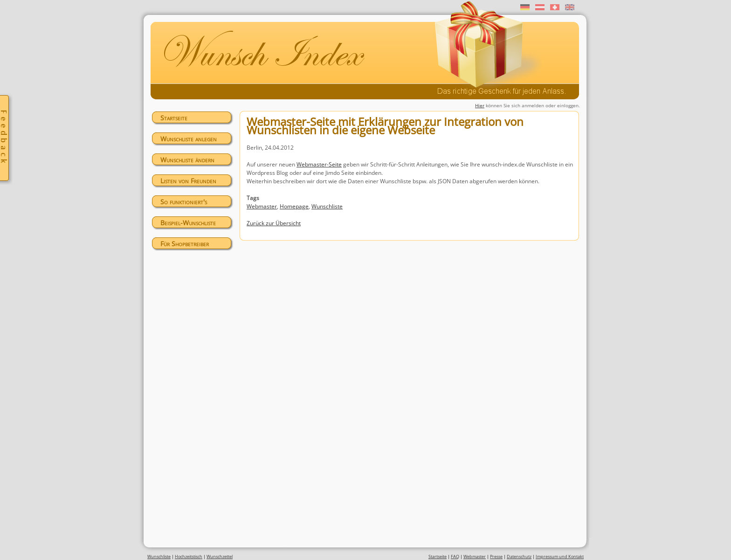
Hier (480, 105)
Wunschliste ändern (187, 160)
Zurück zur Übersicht (274, 223)
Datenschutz (519, 557)
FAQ (455, 557)
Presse (496, 557)
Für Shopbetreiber (185, 244)
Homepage (294, 206)
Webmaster (262, 206)
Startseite (174, 118)
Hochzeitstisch (189, 557)
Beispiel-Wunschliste (188, 223)
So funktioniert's (184, 202)
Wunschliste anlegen (189, 139)
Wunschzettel (220, 557)
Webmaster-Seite (319, 164)
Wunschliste (327, 206)
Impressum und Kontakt (560, 557)
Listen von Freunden (188, 181)
